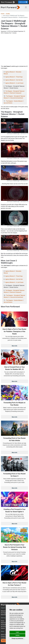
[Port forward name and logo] (8, 2)
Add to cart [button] (23, 2)
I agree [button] (17, 632)
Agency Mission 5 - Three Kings (14, 77)
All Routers (4, 625)
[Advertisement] (14, 50)
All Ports (3, 626)
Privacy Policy (5, 636)
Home (3, 14)
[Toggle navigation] (26, 7)
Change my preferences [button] (17, 638)
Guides (8, 14)
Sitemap (3, 618)
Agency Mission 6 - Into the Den (14, 80)
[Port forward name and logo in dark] (10, 7)
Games (3, 628)
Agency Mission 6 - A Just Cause (14, 83)
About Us (3, 634)
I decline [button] (17, 635)
